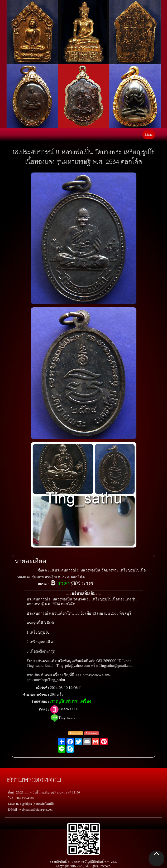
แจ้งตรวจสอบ (76, 733)
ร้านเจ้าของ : (40, 702)
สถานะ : (44, 584)
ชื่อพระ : (44, 570)
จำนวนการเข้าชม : (36, 695)
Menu (149, 135)
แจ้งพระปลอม (92, 733)
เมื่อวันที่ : (43, 688)
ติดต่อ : (44, 709)
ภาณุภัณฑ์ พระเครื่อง (71, 701)
